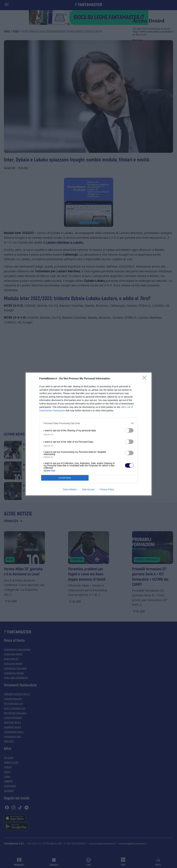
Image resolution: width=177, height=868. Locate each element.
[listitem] (89, 423)
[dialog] (89, 434)
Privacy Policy (107, 489)
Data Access (88, 489)
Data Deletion (70, 489)
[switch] (129, 430)
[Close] (145, 379)
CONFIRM (65, 478)
